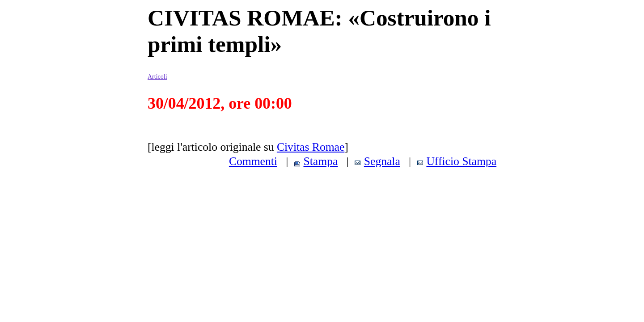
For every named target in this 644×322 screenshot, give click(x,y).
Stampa (321, 161)
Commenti (253, 161)
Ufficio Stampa (461, 161)
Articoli (157, 77)
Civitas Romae (311, 147)
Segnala (382, 161)
